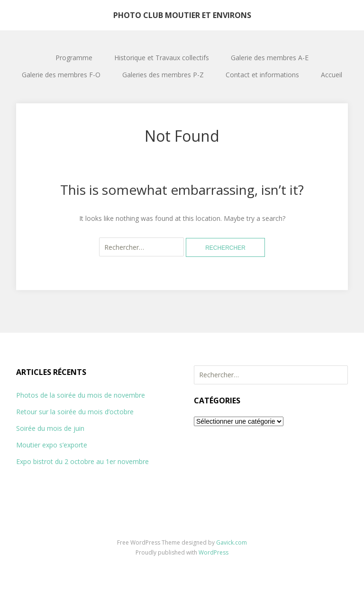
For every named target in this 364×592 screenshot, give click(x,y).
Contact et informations (262, 75)
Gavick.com (232, 542)
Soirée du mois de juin (50, 428)
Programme (74, 58)
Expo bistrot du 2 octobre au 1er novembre (82, 461)
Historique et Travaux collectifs (162, 58)
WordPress (214, 552)
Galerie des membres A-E (270, 58)
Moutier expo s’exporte (52, 445)
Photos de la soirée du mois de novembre (81, 395)
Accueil (332, 75)
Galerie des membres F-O (61, 75)
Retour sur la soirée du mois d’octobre (75, 412)
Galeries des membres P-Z (163, 75)
